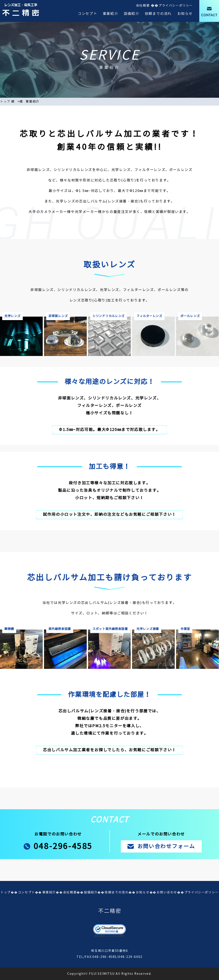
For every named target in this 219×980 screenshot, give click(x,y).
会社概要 (143, 6)
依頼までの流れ (158, 14)
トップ (5, 102)
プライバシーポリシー (176, 6)
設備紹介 (131, 14)
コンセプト (87, 14)
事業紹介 (110, 14)
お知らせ (185, 14)
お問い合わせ (167, 892)
